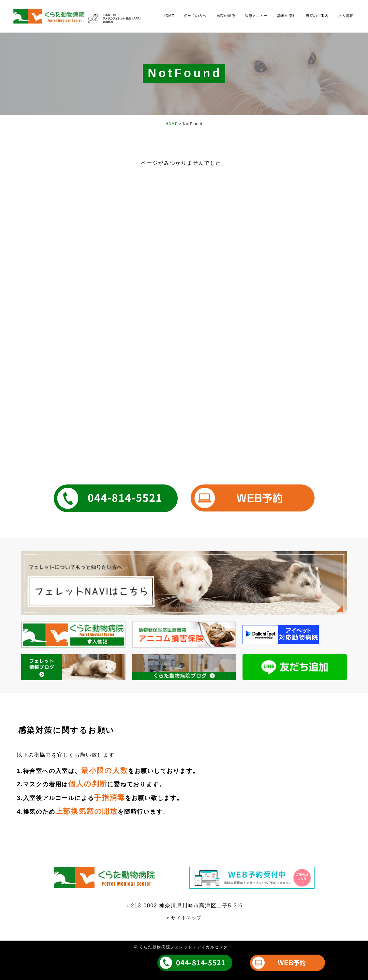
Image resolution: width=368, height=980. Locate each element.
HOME (172, 124)
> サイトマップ (184, 918)
